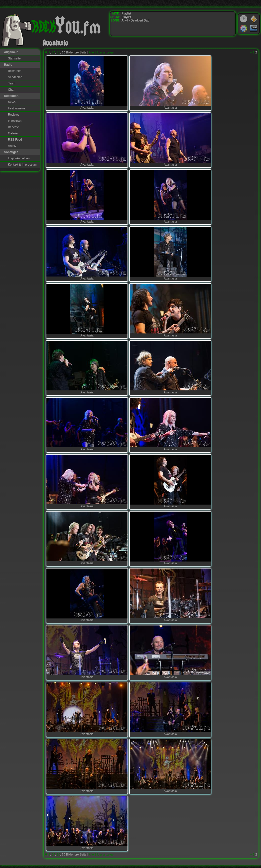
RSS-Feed (15, 140)
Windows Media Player (244, 28)
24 (54, 52)
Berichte (13, 127)
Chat (11, 90)
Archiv (12, 146)
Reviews (14, 115)
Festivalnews (17, 108)
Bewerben (15, 71)
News (12, 102)
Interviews (15, 121)
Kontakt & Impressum (22, 165)
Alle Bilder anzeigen (102, 52)
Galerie (13, 133)
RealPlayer (254, 28)
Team (12, 83)
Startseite (14, 58)
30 (59, 52)
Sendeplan (15, 77)
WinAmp (254, 19)
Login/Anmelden (19, 158)
